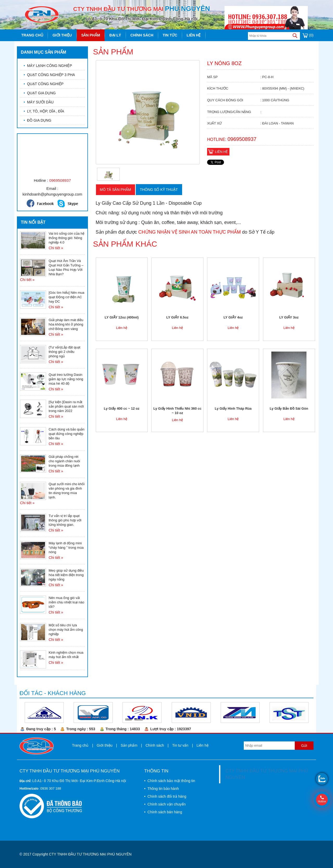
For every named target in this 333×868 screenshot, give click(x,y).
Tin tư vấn (180, 745)
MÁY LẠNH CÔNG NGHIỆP (48, 66)
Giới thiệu (62, 35)
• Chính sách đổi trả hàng (165, 796)
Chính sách (142, 35)
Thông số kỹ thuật (159, 190)
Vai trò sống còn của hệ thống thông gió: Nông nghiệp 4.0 (66, 238)
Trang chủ (32, 35)
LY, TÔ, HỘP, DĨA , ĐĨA (44, 111)
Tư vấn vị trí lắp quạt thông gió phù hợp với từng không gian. (65, 520)
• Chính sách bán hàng (163, 812)
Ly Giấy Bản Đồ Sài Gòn (289, 408)
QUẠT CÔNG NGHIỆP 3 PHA (49, 75)
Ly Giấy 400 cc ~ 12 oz (122, 408)
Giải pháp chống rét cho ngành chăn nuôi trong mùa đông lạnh (64, 461)
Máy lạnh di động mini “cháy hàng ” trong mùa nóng (66, 548)
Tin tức (170, 35)
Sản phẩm (91, 35)
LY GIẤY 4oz (233, 317)
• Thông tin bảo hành (161, 789)
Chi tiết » (56, 248)
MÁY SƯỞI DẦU (39, 102)
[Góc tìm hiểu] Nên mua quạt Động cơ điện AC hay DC (66, 297)
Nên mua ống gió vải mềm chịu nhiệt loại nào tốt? (66, 602)
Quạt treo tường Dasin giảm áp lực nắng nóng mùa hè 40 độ (66, 379)
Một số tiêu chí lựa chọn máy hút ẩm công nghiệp (66, 630)
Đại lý (115, 35)
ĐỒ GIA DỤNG (37, 120)
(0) (308, 35)
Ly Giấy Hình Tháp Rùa (233, 408)
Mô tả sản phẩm (116, 190)
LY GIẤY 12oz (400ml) (122, 317)
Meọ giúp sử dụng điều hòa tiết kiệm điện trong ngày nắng (66, 575)
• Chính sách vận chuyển (165, 804)
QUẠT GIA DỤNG (40, 93)
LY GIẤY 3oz (289, 317)
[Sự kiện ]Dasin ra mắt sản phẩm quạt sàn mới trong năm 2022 (66, 406)
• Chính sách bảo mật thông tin (170, 781)
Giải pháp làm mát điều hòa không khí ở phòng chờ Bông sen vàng (66, 324)
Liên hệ (194, 35)
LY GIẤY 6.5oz (177, 317)
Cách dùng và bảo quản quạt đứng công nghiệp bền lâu (67, 434)
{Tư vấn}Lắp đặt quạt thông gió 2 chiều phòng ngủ (65, 352)
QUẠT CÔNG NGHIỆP (44, 84)
